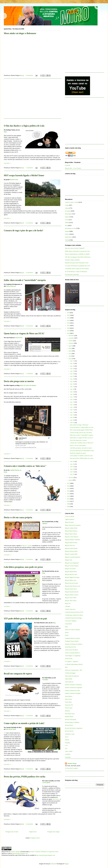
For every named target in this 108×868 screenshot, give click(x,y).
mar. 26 (72, 374)
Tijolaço (45, 523)
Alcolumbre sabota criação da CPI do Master (77, 269)
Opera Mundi (69, 679)
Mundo (67, 231)
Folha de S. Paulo (27, 546)
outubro (71, 341)
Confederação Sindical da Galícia (74, 615)
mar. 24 (72, 379)
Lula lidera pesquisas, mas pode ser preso (23, 567)
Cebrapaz (67, 606)
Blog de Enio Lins (70, 545)
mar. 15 (72, 402)
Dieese (67, 632)
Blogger (66, 864)
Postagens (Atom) (35, 838)
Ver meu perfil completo (71, 768)
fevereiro (71, 478)
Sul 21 (67, 737)
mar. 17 (72, 397)
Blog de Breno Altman (71, 534)
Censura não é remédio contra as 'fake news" (25, 466)
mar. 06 (72, 461)
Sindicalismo (68, 237)
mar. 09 (72, 417)
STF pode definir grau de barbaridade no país (25, 619)
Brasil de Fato (14, 180)
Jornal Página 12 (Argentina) (73, 656)
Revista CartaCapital (71, 720)
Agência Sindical (70, 519)
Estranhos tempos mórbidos (72, 260)
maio (70, 354)
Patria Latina (68, 699)
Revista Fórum (69, 725)
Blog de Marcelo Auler (71, 574)
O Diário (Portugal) (70, 673)
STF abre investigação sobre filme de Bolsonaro (78, 257)
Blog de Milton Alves (71, 580)
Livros (67, 220)
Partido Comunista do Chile (72, 691)
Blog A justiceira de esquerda (73, 525)
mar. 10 (72, 415)
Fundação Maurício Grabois (72, 638)
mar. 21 (72, 387)
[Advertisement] (33, 100)
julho (70, 348)
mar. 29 (72, 366)
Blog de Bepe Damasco (71, 531)
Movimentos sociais (70, 228)
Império (67, 217)
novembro (72, 338)
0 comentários (29, 75)
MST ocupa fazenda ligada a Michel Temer (24, 175)
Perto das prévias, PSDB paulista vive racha (25, 777)
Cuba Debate (68, 624)
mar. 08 (72, 420)
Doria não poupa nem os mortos (19, 381)
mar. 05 (72, 464)
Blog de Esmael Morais (71, 548)
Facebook (68, 165)
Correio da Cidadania (71, 621)
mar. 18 (72, 394)
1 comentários (29, 168)
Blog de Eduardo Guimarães (73, 540)
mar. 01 (72, 474)
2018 (69, 333)
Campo (67, 205)
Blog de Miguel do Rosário (72, 577)
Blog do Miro (5, 852)
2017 (69, 483)
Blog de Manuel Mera (71, 572)
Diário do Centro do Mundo (28, 385)
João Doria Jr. (56, 799)
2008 (69, 507)
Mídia (67, 223)
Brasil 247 (68, 603)
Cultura (67, 208)
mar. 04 (72, 467)
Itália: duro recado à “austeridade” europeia (25, 280)
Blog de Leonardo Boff (71, 554)
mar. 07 (72, 423)
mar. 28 (72, 369)
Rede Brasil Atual (11, 729)
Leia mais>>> (8, 163)
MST (66, 667)
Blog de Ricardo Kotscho (72, 592)
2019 (69, 331)
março (70, 359)
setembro (71, 343)
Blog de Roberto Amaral (72, 595)
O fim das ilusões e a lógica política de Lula (81, 427)
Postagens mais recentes (12, 832)
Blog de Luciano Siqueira (72, 566)
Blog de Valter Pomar (71, 601)
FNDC (67, 635)
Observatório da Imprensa (72, 676)
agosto (71, 346)
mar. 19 (72, 392)
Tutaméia (67, 743)
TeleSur (67, 740)
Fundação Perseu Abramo (72, 641)
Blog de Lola (68, 560)
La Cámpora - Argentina (71, 661)
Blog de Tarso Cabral (71, 598)
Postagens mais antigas (53, 832)
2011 (69, 499)
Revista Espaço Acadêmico (72, 722)
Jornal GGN (18, 338)
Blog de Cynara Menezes (72, 537)
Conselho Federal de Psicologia (73, 618)
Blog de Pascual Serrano (72, 583)
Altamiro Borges (72, 763)
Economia (68, 211)
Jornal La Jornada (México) (72, 653)
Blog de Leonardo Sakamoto (73, 557)
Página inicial (33, 832)
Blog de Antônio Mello (71, 528)
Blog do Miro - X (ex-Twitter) (73, 168)
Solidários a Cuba (70, 734)
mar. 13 (72, 407)
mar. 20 (72, 389)
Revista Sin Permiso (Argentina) (74, 728)
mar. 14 (72, 405)
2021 (69, 326)
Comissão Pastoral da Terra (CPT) (74, 612)
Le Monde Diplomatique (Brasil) (74, 664)
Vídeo (67, 240)
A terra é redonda (70, 516)
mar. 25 (72, 376)
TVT (66, 746)
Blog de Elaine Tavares (71, 543)
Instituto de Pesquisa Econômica (74, 644)
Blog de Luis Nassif (70, 569)
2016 (69, 486)
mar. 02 (72, 472)
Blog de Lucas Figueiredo (72, 563)
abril (70, 356)
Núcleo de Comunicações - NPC (74, 670)
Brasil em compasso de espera (18, 674)
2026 (69, 313)
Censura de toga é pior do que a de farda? (24, 230)
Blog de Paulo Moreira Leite (73, 586)
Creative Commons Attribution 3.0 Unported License (44, 852)
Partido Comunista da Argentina (74, 688)
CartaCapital (46, 782)
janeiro (71, 480)
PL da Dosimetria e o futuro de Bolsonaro (76, 272)
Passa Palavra (69, 696)
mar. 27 (72, 371)
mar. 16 (72, 399)
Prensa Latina (69, 708)
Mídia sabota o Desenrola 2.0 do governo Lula (77, 251)
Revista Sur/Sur (69, 731)
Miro (66, 226)
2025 (69, 315)
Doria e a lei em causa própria (18, 517)
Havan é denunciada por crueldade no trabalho (77, 254)
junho (70, 351)
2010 (69, 501)
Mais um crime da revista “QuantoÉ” (75, 248)
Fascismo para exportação (72, 274)
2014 (69, 491)
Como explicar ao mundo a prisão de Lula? (24, 723)
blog (43, 573)
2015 (69, 489)
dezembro (71, 336)
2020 (69, 328)
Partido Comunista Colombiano (73, 685)
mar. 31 (72, 361)
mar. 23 (72, 381)
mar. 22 (72, 384)
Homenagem (68, 214)
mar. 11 (72, 412)
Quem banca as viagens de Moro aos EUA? (24, 333)
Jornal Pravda (69, 659)
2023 (69, 320)
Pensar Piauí (68, 702)
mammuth (53, 864)
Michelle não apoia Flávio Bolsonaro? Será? (77, 263)
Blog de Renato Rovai (71, 589)
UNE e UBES (69, 751)
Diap (66, 627)
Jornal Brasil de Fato (71, 647)
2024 (69, 318)
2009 (69, 504)
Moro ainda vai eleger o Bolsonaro (79, 425)
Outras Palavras (11, 286)
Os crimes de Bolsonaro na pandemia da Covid (77, 266)
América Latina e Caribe (72, 202)
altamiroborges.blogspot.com (20, 853)
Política (67, 234)
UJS (66, 749)
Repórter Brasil (69, 717)
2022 (69, 323)
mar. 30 (72, 363)
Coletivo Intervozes (70, 609)
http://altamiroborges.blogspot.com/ (46, 855)
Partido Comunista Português (73, 693)
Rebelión (67, 711)
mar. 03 (72, 469)
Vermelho (45, 680)
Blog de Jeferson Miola (71, 551)
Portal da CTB (69, 705)
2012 (69, 496)
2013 (69, 494)
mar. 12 (72, 410)
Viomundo (68, 757)
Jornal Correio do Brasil (71, 650)
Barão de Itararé (69, 522)
